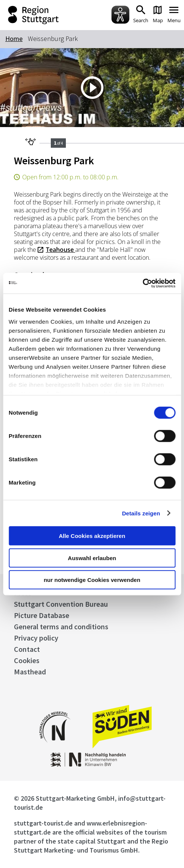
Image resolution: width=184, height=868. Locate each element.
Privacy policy (36, 638)
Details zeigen (141, 513)
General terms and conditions (61, 626)
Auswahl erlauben (92, 558)
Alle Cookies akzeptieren (92, 536)
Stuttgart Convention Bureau (61, 604)
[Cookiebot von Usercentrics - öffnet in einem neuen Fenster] (142, 283)
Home (14, 39)
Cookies (27, 660)
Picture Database (42, 615)
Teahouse (61, 250)
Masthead (30, 672)
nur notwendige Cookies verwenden (92, 580)
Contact (27, 649)
